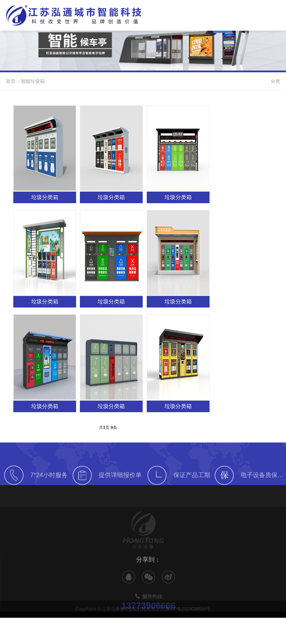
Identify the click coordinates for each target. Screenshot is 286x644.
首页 (11, 81)
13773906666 (148, 612)
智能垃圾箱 (33, 81)
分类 (275, 81)
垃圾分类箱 (45, 197)
